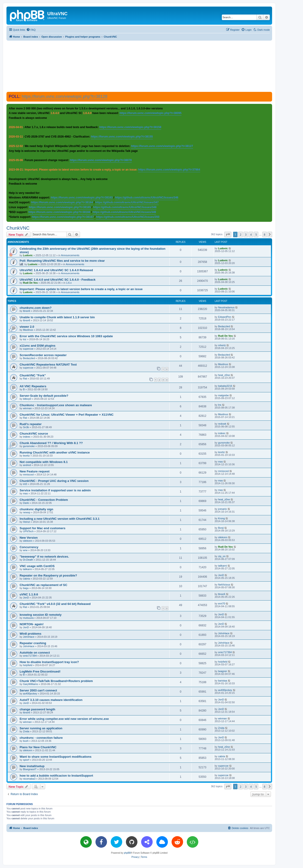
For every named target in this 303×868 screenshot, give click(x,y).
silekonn (28, 541)
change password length (37, 709)
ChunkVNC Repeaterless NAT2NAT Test (48, 365)
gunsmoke (29, 446)
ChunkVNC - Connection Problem (44, 500)
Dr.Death (28, 560)
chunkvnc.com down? (36, 308)
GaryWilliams (31, 684)
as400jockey (30, 694)
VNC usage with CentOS (37, 566)
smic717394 (30, 656)
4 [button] (251, 234)
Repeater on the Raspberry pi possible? (48, 575)
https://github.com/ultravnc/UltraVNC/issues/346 (147, 198)
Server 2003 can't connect (38, 690)
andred (27, 465)
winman (27, 408)
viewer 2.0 (27, 327)
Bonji (221, 528)
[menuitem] (31, 30)
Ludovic (28, 255)
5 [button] (256, 234)
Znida (26, 731)
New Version (29, 538)
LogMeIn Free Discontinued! (40, 671)
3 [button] (246, 234)
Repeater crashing (33, 643)
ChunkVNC (18, 228)
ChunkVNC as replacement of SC (43, 585)
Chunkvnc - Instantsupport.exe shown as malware (56, 405)
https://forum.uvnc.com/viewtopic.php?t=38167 (63, 217)
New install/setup (32, 766)
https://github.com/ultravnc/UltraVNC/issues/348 (125, 207)
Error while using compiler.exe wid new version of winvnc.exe (64, 719)
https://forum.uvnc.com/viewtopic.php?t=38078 (101, 160)
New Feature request (35, 471)
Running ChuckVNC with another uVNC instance (55, 452)
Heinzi (27, 522)
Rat (25, 378)
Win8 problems (30, 634)
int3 (25, 484)
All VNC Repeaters (33, 386)
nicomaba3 (29, 779)
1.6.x (69, 283)
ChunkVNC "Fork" (33, 375)
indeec (27, 437)
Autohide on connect (35, 653)
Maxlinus (28, 330)
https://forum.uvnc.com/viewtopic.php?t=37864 (169, 170)
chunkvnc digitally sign (36, 509)
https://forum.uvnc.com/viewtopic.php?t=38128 (65, 96)
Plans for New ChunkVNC (38, 747)
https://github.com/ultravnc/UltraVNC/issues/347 (127, 202)
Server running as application (41, 728)
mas (221, 462)
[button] (228, 234)
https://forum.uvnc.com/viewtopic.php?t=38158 (130, 127)
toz (25, 339)
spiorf (26, 760)
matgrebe (223, 395)
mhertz (222, 345)
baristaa (223, 681)
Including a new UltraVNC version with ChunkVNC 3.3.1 (60, 519)
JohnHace (29, 637)
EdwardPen (225, 317)
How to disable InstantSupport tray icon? (49, 662)
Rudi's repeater (31, 424)
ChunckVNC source (34, 434)
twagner (223, 671)
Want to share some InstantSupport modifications (56, 757)
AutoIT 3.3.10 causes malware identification (51, 700)
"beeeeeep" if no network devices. (44, 557)
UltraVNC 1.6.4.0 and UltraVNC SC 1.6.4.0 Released (56, 270)
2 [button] (240, 234)
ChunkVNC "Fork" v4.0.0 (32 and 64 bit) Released (55, 604)
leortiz (26, 456)
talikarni (27, 569)
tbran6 (27, 311)
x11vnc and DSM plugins (37, 346)
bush (26, 741)
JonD (221, 575)
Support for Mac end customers (43, 528)
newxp (27, 512)
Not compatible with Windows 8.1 (44, 462)
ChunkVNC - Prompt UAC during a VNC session (54, 481)
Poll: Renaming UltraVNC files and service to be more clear (62, 261)
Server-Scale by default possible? (44, 396)
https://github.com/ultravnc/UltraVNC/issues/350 (128, 217)
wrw (25, 550)
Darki (26, 503)
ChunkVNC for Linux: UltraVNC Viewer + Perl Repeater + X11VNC (67, 415)
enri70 (222, 604)
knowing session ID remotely (41, 615)
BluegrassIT (30, 769)
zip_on (222, 556)
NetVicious (224, 585)
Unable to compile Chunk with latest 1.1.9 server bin (57, 317)
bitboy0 (27, 399)
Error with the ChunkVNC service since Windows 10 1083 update (66, 336)
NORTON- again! (32, 624)
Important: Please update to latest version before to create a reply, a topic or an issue (81, 289)
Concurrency (29, 547)
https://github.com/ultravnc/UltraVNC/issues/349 (124, 212)
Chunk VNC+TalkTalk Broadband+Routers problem (56, 681)
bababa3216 (225, 386)
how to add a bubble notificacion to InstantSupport (56, 776)
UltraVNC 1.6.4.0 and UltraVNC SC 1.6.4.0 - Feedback (58, 280)
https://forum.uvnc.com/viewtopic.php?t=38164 (62, 202)
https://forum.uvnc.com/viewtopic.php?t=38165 (60, 207)
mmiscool (28, 475)
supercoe (28, 349)
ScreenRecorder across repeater (43, 355)
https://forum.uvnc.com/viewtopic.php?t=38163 (82, 198)
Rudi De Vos (30, 283)
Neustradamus (226, 307)
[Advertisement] (139, 66)
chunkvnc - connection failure (41, 738)
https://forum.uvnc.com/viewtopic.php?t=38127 (162, 146)
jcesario (223, 509)
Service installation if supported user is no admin (55, 490)
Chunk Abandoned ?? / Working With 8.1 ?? (51, 443)
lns (220, 405)
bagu (26, 588)
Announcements (70, 255)
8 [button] (265, 234)
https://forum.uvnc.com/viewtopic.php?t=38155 (122, 137)
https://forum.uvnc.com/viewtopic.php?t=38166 (59, 212)
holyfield (28, 665)
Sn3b (26, 427)
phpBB (127, 853)
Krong (221, 518)
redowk (222, 424)
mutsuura (28, 618)
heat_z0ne (224, 375)
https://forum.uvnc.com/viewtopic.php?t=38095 (150, 113)
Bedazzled (224, 326)
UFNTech (28, 531)
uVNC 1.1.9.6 (29, 594)
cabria (27, 579)
